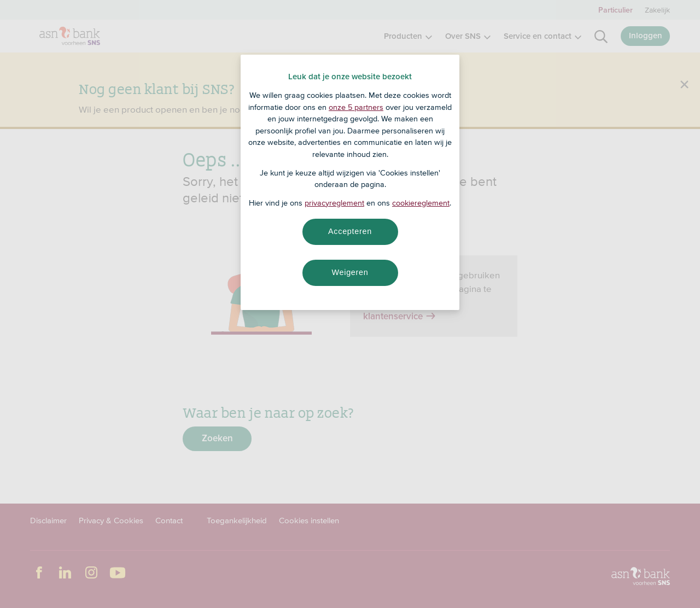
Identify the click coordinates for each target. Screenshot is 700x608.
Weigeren (350, 272)
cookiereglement (421, 203)
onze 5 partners (356, 107)
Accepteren (350, 231)
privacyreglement (334, 203)
